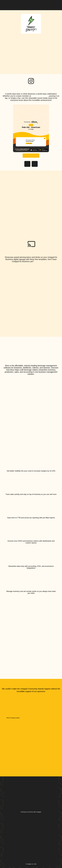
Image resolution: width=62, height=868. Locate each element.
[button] (56, 4)
